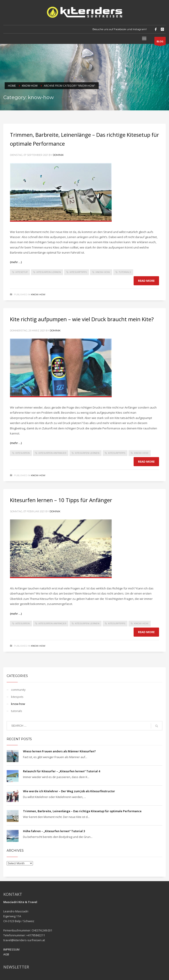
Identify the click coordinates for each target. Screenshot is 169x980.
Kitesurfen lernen (49, 272)
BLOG (160, 42)
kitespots (17, 697)
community (18, 690)
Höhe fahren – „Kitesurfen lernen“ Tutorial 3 (54, 831)
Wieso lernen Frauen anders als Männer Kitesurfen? (59, 751)
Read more (146, 281)
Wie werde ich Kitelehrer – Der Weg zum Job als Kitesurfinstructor (69, 791)
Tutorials (125, 272)
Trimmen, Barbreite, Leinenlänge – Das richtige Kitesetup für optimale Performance (82, 811)
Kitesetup (22, 272)
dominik (58, 155)
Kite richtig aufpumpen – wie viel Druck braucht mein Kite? (82, 319)
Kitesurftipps (78, 272)
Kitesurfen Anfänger (52, 453)
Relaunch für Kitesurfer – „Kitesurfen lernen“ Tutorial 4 (61, 771)
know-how (38, 294)
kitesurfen (23, 453)
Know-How (103, 272)
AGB (6, 954)
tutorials (17, 711)
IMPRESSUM (11, 949)
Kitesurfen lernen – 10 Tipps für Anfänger (61, 500)
